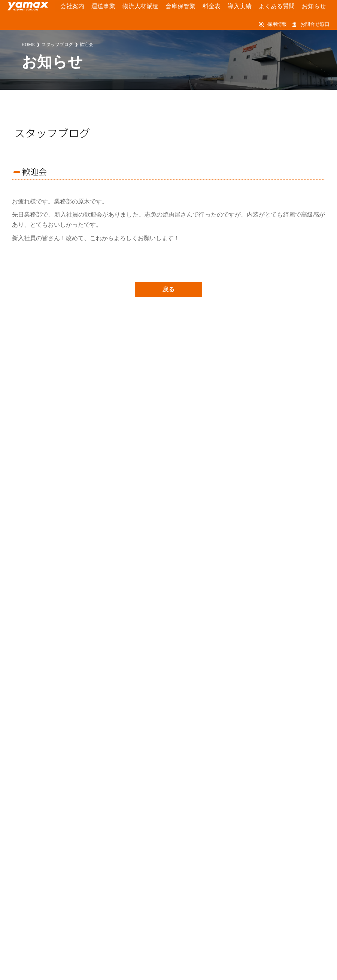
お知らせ (264, 7)
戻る (168, 289)
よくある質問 (234, 7)
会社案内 (67, 7)
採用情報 (277, 25)
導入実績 (204, 7)
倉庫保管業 (155, 7)
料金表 (181, 7)
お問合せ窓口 (315, 25)
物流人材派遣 (122, 7)
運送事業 (92, 7)
